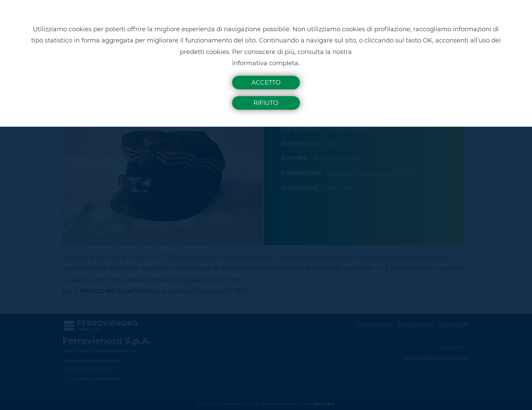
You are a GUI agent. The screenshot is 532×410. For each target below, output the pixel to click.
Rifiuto (266, 103)
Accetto (266, 83)
